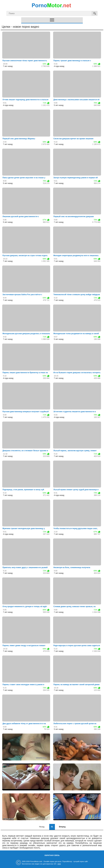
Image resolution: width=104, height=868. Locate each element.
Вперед (62, 827)
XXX (59, 864)
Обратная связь (52, 855)
